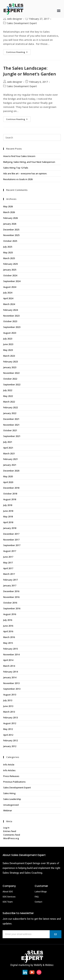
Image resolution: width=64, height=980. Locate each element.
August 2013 (10, 695)
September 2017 (12, 545)
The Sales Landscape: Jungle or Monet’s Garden (30, 71)
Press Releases (11, 776)
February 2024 (10, 310)
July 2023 (8, 339)
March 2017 (9, 574)
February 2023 (10, 362)
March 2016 (9, 637)
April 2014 (8, 660)
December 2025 (11, 230)
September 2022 (12, 384)
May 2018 (8, 517)
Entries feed (10, 831)
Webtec (49, 965)
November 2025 (11, 235)
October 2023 (10, 321)
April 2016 (8, 631)
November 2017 (11, 540)
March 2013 (9, 712)
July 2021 (8, 442)
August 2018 (10, 499)
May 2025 (8, 252)
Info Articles (9, 770)
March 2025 (9, 258)
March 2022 (9, 402)
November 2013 (11, 683)
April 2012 (8, 735)
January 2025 (10, 270)
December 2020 (11, 471)
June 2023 (8, 344)
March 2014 (9, 666)
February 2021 (10, 459)
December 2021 (11, 419)
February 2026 (10, 218)
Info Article (9, 765)
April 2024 (8, 298)
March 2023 (9, 356)
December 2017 (11, 534)
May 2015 (8, 643)
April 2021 (8, 448)
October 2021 (10, 430)
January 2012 (10, 746)
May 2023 (8, 350)
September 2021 (12, 436)
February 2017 (10, 580)
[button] (59, 10)
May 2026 (8, 206)
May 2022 (8, 396)
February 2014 (10, 672)
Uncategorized (11, 805)
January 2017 (10, 585)
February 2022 (10, 407)
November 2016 (11, 597)
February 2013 (10, 717)
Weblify (38, 965)
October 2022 (10, 379)
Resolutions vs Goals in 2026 (18, 179)
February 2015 (10, 649)
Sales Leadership (12, 799)
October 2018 (10, 494)
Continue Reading (18, 51)
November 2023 (11, 316)
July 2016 (8, 620)
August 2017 (10, 551)
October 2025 (10, 241)
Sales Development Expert (22, 23)
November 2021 (11, 425)
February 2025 (10, 264)
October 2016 (10, 603)
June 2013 (8, 706)
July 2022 (8, 390)
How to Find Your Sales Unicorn (19, 156)
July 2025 (8, 247)
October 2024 (10, 275)
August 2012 (10, 723)
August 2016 (10, 614)
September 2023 (12, 327)
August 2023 (10, 333)
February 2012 (10, 740)
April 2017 (8, 568)
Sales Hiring (9, 793)
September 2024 (12, 281)
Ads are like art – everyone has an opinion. (25, 173)
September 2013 (12, 689)
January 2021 (10, 465)
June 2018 (8, 511)
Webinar (8, 810)
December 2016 (11, 591)
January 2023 (10, 367)
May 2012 (8, 729)
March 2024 (9, 304)
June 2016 (8, 626)
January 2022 (10, 413)
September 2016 (12, 608)
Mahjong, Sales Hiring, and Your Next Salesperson (29, 162)
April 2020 (8, 482)
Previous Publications (14, 782)
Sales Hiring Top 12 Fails (16, 168)
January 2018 (10, 528)
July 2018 (8, 505)
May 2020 (8, 476)
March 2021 (9, 453)
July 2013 (8, 700)
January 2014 (10, 677)
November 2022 (11, 373)
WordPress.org (11, 838)
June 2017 (8, 557)
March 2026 (9, 212)
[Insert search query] (32, 137)
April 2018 (8, 522)
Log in (6, 828)
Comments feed (12, 835)
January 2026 (10, 224)
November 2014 (11, 654)
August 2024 (10, 287)
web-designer (15, 19)
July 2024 (8, 293)
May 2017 (8, 563)
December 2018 (11, 488)
